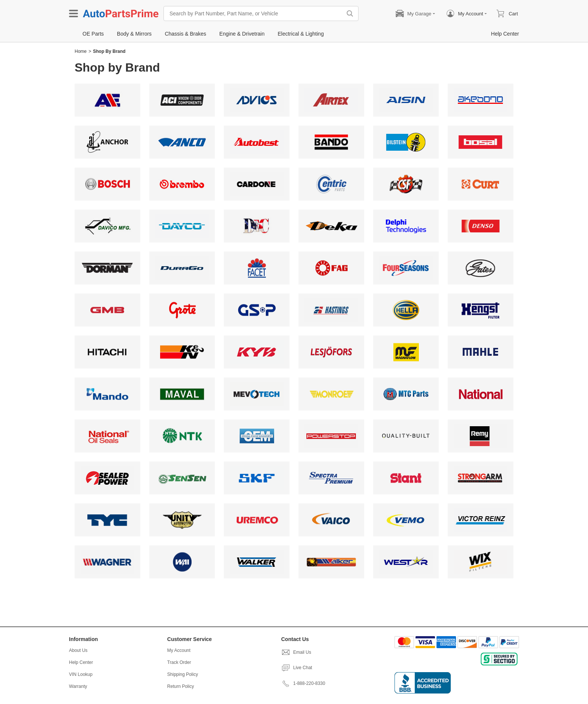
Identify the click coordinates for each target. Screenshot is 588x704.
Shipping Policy (183, 674)
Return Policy (181, 686)
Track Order (179, 662)
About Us (78, 650)
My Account (179, 650)
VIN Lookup (81, 674)
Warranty (78, 686)
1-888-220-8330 (303, 683)
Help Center (81, 662)
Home (81, 51)
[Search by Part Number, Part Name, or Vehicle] (255, 13)
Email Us (296, 652)
